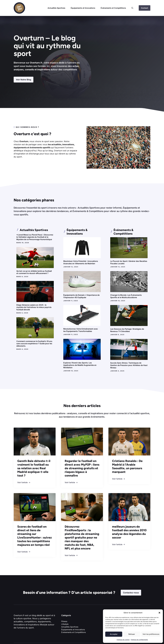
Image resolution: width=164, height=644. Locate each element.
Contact (145, 8)
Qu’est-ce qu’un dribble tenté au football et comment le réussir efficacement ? (34, 272)
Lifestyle (65, 624)
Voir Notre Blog (24, 80)
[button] (159, 613)
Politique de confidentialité (139, 640)
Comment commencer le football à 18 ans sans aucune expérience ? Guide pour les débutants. (34, 344)
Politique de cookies (123, 640)
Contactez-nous (131, 593)
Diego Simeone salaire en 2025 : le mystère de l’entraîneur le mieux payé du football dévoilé (34, 307)
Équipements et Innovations (83, 8)
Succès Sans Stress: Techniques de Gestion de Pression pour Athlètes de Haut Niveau (129, 365)
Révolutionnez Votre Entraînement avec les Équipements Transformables (81, 330)
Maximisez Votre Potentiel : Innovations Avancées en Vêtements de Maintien (81, 262)
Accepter (114, 634)
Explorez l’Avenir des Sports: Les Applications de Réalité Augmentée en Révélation (80, 365)
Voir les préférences (151, 634)
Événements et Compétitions (113, 8)
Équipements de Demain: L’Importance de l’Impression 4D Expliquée (81, 296)
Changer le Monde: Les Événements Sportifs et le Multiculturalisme (126, 296)
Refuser (132, 634)
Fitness (64, 621)
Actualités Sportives (56, 8)
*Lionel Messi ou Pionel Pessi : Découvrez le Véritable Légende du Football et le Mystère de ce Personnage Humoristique (35, 237)
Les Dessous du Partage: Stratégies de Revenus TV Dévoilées (127, 330)
